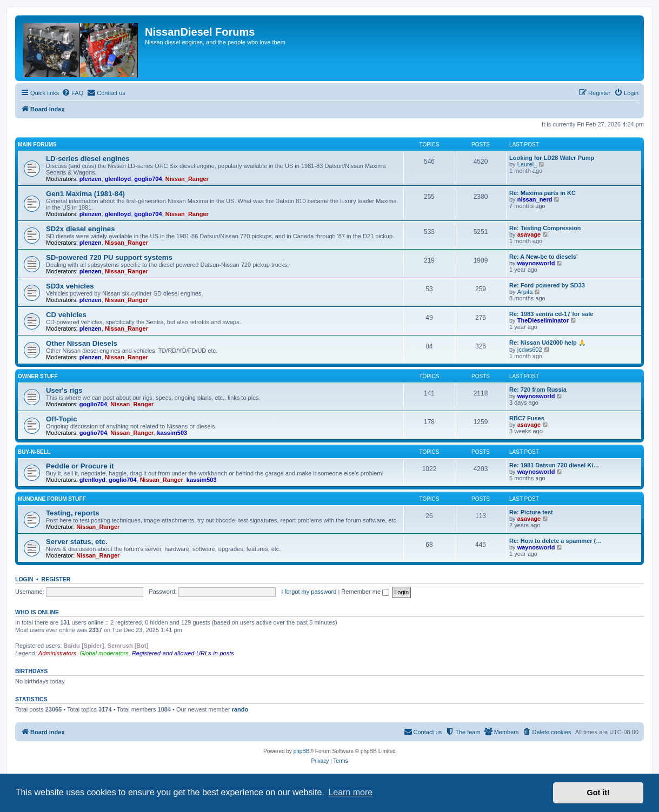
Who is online (37, 612)
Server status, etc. (77, 542)
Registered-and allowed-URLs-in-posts (183, 653)
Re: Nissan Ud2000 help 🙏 (548, 343)
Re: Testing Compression (545, 228)
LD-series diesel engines (88, 159)
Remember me (365, 592)
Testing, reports (73, 513)
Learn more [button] (350, 792)
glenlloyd (118, 179)
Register (56, 579)
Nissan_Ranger (187, 179)
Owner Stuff (38, 376)
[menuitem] (72, 93)
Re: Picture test (531, 512)
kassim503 (172, 433)
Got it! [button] (598, 793)
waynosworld (536, 263)
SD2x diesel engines (81, 229)
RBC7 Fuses (527, 418)
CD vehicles (66, 315)
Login (24, 579)
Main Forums (37, 145)
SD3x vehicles (70, 286)
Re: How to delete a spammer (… (555, 541)
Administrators (57, 653)
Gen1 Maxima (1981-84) (85, 194)
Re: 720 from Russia (538, 390)
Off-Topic (62, 419)
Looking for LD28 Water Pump (552, 158)
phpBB (302, 751)
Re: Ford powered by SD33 (547, 285)
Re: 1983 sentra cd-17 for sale (551, 314)
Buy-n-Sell (34, 452)
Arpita (525, 292)
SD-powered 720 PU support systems (109, 257)
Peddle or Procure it (80, 466)
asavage (529, 234)
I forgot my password (309, 592)
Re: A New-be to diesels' (544, 257)
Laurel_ (527, 164)
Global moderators (104, 653)
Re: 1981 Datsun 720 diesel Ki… (554, 465)
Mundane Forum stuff (52, 499)
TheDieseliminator (543, 320)
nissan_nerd (535, 199)
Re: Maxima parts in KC (542, 193)
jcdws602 (530, 350)
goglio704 (148, 179)
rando (240, 709)
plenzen (91, 179)
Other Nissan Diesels (82, 343)
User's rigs (64, 390)
